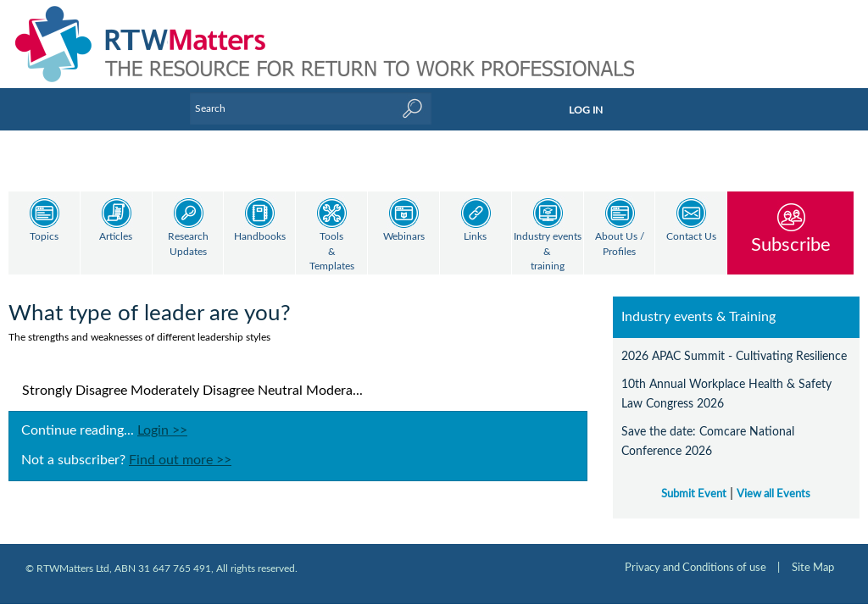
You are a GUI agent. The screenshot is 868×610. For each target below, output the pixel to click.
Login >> (162, 430)
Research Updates (188, 244)
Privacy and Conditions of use (696, 568)
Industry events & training (548, 252)
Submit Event (694, 494)
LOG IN (586, 110)
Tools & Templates (332, 252)
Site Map (813, 568)
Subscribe (791, 244)
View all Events (773, 494)
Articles (116, 237)
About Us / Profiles (620, 244)
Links (475, 237)
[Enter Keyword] (311, 108)
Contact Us (691, 237)
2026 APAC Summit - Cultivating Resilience (734, 356)
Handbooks (260, 237)
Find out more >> (180, 460)
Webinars (404, 237)
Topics (44, 237)
